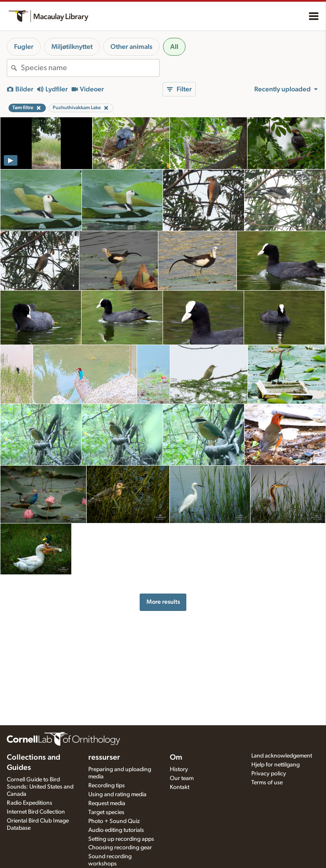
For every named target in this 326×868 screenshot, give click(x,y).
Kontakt (180, 787)
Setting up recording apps (121, 839)
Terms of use (267, 783)
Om (176, 758)
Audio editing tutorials (116, 830)
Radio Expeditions (30, 803)
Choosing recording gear (120, 848)
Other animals (131, 47)
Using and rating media (117, 794)
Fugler (24, 47)
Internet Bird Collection (36, 812)
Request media (107, 803)
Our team (182, 778)
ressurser (104, 758)
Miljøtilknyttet (72, 47)
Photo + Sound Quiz (114, 821)
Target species (106, 812)
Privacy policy (269, 774)
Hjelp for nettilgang (275, 765)
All (174, 47)
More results (163, 602)
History (179, 769)
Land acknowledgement (282, 756)
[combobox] (90, 68)
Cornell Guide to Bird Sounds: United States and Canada (40, 787)
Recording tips (107, 786)
